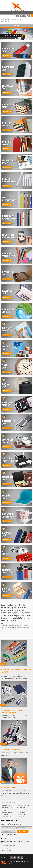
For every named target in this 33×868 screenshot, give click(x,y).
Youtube (22, 858)
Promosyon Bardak (21, 816)
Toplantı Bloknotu (5, 811)
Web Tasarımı (12, 865)
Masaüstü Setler (5, 814)
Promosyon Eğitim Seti (6, 813)
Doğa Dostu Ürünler (22, 807)
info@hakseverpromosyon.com (13, 848)
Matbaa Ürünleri (21, 809)
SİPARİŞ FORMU (5, 21)
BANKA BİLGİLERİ (5, 19)
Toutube (28, 16)
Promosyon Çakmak (6, 816)
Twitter (21, 16)
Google (25, 16)
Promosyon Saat (21, 814)
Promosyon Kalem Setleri (23, 806)
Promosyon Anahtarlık (6, 807)
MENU (17, 25)
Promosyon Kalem (5, 806)
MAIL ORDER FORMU (15, 19)
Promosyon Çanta (21, 811)
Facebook (18, 16)
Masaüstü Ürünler (21, 813)
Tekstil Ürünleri (5, 809)
